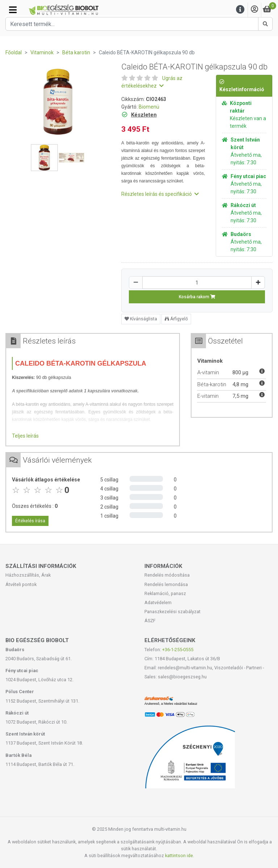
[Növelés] (258, 283)
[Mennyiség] (197, 283)
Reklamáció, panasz (165, 593)
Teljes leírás (25, 436)
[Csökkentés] (136, 283)
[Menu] (240, 10)
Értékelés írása (30, 521)
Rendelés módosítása (167, 575)
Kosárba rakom (197, 297)
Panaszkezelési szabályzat (172, 612)
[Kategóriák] (13, 10)
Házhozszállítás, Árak (28, 575)
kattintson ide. (180, 856)
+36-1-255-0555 (178, 650)
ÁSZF (150, 621)
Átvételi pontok (21, 584)
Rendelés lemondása (166, 584)
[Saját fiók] (254, 10)
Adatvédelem (158, 602)
